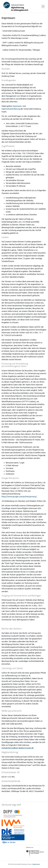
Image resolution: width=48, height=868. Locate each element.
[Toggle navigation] (43, 6)
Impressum (17, 106)
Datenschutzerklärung (11, 109)
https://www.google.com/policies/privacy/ (19, 497)
